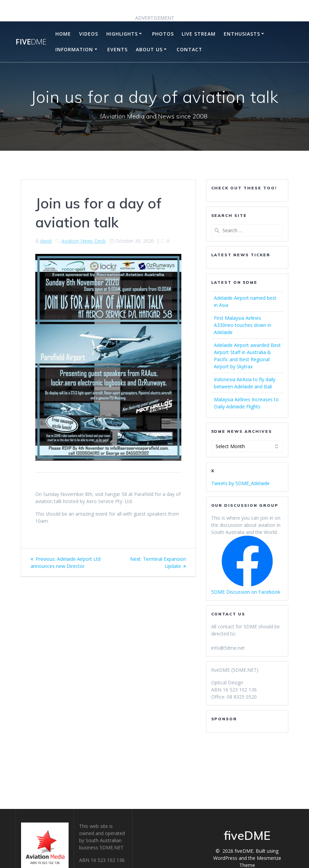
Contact (189, 49)
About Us (149, 49)
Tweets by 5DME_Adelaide (240, 483)
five (31, 42)
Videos (89, 34)
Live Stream (199, 34)
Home (63, 34)
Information (74, 49)
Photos (163, 34)
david (46, 241)
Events (117, 49)
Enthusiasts (242, 34)
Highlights (122, 34)
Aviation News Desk (84, 241)
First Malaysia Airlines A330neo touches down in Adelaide (243, 325)
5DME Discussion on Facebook (246, 592)
